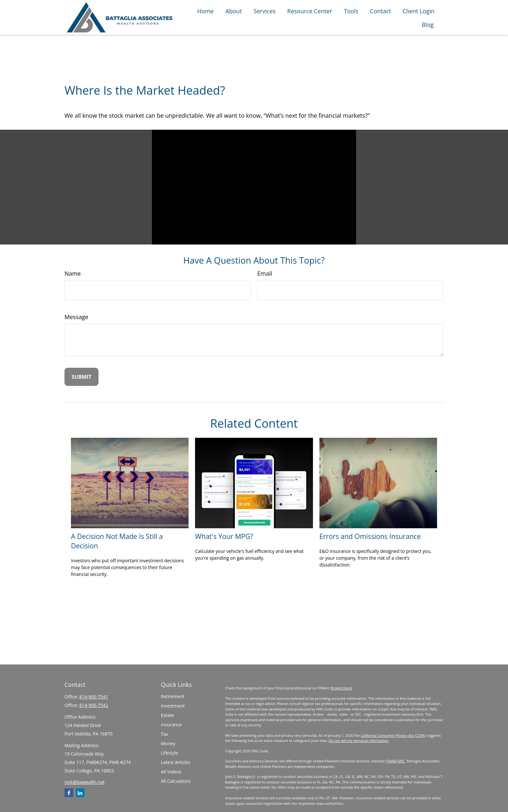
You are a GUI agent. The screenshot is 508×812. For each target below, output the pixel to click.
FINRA (391, 761)
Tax (165, 734)
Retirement (173, 696)
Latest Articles (176, 762)
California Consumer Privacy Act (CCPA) (393, 735)
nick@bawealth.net (85, 782)
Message (76, 317)
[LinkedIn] (80, 793)
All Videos (171, 772)
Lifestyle (170, 753)
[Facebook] (69, 793)
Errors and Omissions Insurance (370, 536)
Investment (173, 706)
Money (168, 743)
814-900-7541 (94, 697)
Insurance (171, 725)
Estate (167, 715)
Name (73, 273)
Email (265, 273)
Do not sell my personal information (358, 740)
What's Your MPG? (224, 536)
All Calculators (176, 781)
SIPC (401, 761)
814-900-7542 (94, 705)
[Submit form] (81, 377)
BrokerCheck (341, 688)
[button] (206, 10)
